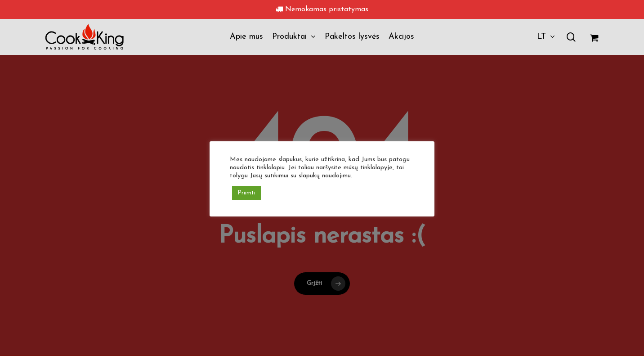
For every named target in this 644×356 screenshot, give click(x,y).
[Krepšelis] (594, 37)
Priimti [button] (246, 193)
